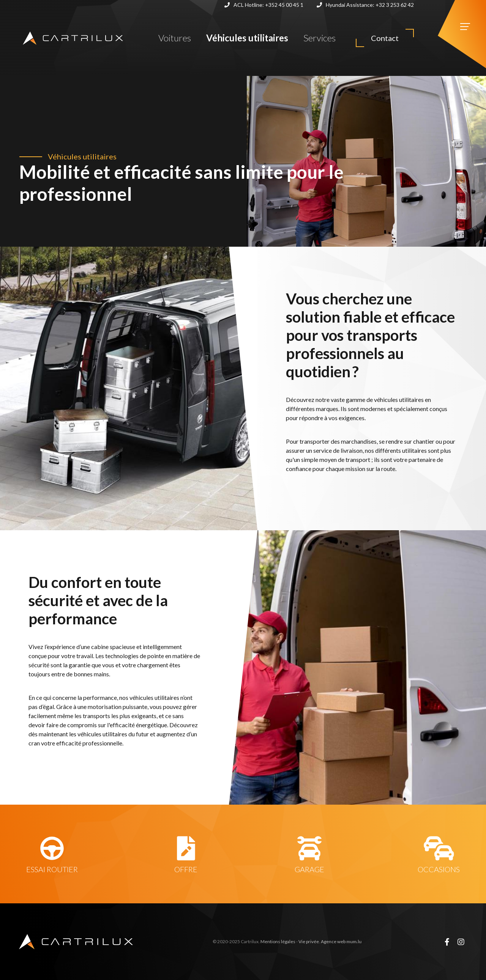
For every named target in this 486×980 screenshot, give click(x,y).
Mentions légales (278, 941)
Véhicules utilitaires (247, 38)
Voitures (175, 38)
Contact (385, 38)
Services (320, 38)
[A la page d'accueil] (73, 38)
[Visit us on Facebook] (447, 942)
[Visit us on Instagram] (461, 942)
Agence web (333, 941)
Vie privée (309, 941)
